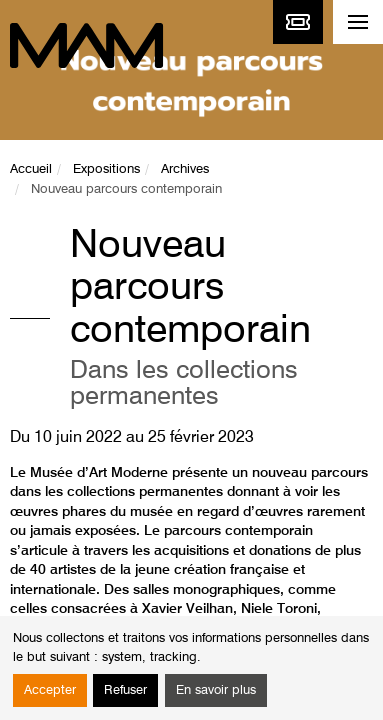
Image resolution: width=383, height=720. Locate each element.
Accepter (50, 690)
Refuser (125, 690)
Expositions (106, 169)
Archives (185, 169)
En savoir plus (216, 690)
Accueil (31, 169)
